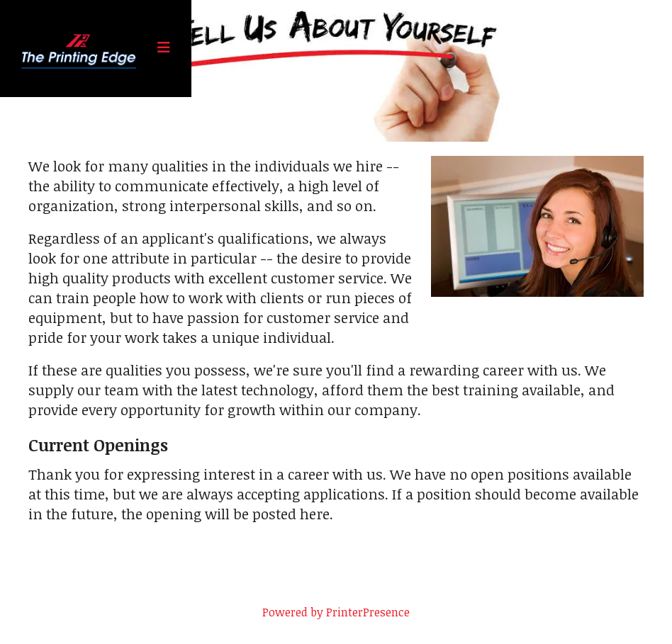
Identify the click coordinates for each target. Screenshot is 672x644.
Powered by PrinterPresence (336, 612)
